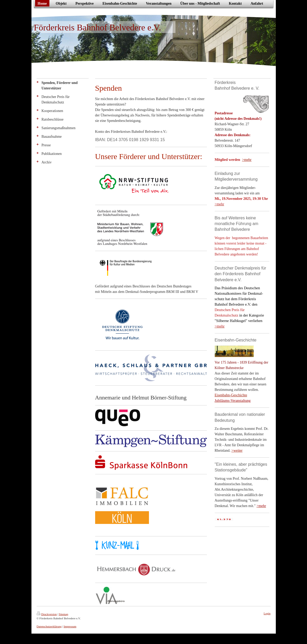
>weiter (237, 451)
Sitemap (63, 614)
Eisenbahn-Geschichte (231, 395)
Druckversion (47, 614)
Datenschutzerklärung (49, 626)
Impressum (70, 626)
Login (267, 613)
